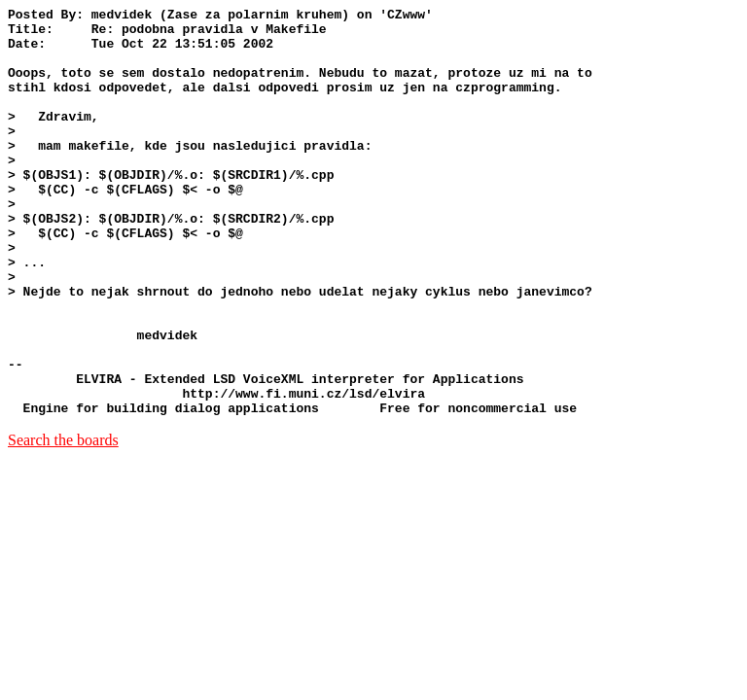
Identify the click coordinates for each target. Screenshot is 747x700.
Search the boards (63, 522)
